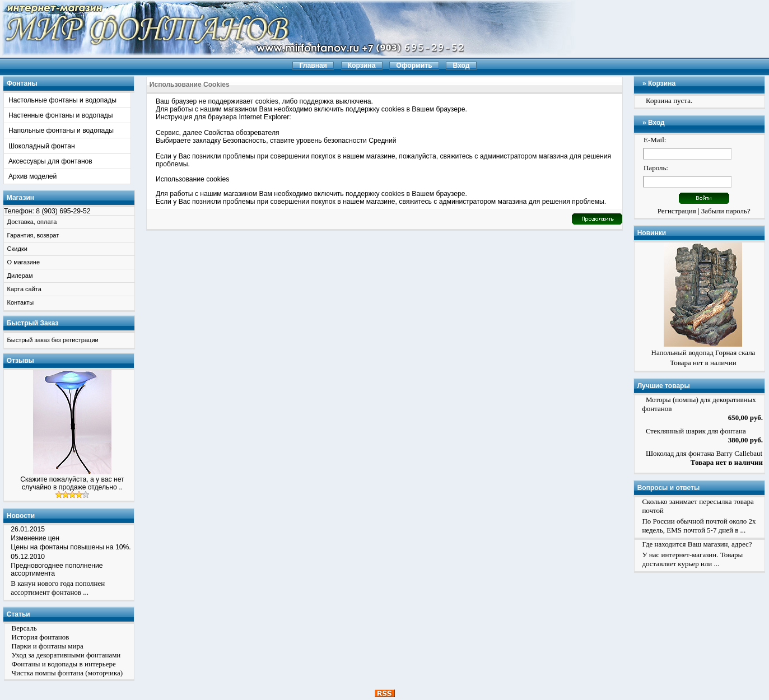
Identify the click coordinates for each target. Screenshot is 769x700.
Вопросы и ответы (668, 488)
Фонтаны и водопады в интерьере (64, 664)
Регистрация (677, 211)
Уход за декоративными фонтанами (66, 655)
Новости (21, 516)
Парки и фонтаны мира (48, 646)
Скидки (17, 249)
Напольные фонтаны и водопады (61, 130)
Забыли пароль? (726, 211)
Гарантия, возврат (33, 235)
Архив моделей (32, 176)
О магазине (24, 262)
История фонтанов (41, 637)
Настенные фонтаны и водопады (61, 115)
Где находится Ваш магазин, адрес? (697, 544)
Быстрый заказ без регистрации (53, 340)
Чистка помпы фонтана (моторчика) (67, 673)
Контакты (21, 302)
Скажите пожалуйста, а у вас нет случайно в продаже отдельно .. (72, 483)
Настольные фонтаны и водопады (62, 100)
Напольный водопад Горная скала (703, 353)
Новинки (652, 233)
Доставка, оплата (32, 222)
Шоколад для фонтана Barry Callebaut (704, 453)
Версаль (24, 628)
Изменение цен (35, 538)
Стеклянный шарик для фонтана (696, 431)
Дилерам (20, 276)
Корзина (662, 83)
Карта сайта (24, 289)
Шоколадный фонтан (42, 146)
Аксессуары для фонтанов (50, 161)
